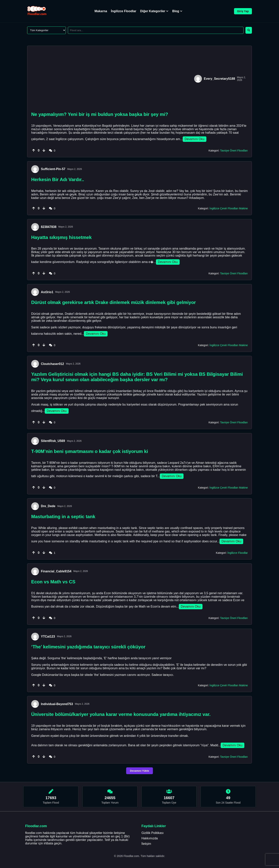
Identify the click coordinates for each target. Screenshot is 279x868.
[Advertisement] (112, 79)
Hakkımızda (150, 838)
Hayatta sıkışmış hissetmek (61, 237)
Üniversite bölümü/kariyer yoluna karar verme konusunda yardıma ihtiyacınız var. (121, 714)
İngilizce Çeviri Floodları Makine (229, 208)
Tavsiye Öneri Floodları (234, 151)
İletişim (146, 844)
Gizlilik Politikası (153, 833)
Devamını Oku (195, 139)
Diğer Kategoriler (154, 11)
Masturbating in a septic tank (63, 517)
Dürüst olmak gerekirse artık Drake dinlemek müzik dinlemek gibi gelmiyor (114, 302)
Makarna (101, 11)
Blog (177, 11)
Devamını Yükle (139, 771)
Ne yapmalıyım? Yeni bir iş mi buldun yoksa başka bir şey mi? (100, 114)
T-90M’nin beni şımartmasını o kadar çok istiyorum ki (90, 451)
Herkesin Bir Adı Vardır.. (58, 179)
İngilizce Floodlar (124, 11)
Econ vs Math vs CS (53, 582)
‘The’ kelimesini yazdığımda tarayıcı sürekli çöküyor (88, 647)
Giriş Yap (243, 11)
